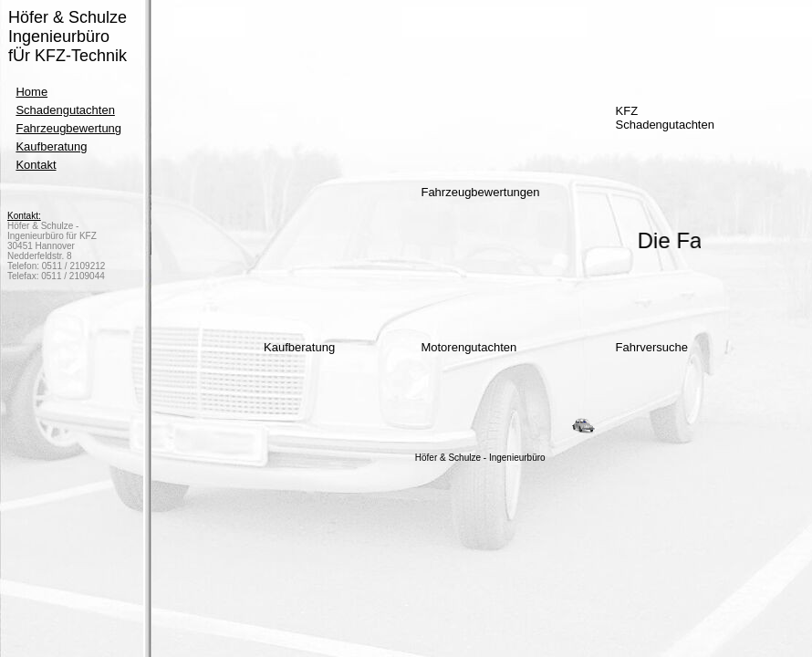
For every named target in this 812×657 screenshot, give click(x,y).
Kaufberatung (51, 146)
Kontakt (36, 165)
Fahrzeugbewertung (68, 128)
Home (31, 92)
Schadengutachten (65, 110)
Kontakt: (24, 216)
